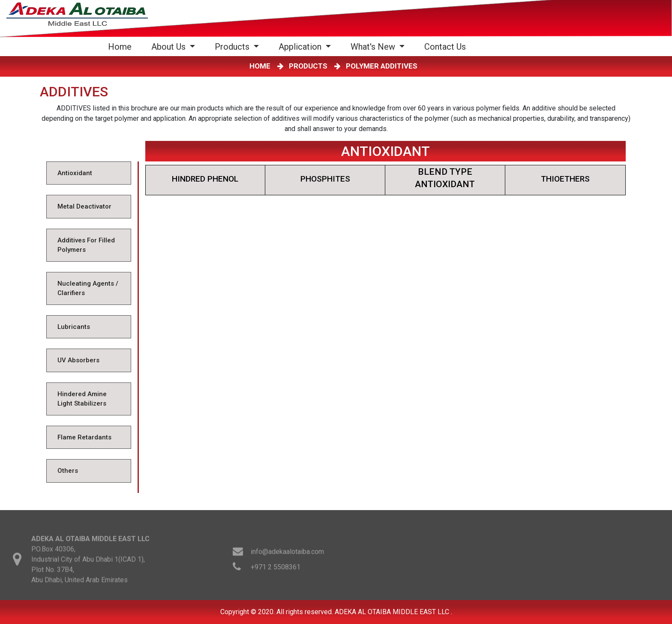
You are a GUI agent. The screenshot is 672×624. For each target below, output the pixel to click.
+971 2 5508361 (276, 571)
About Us (169, 47)
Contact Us (445, 47)
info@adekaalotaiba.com (287, 555)
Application (301, 47)
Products (233, 47)
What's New (374, 47)
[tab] (88, 173)
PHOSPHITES (325, 179)
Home (121, 46)
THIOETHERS (565, 179)
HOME (262, 66)
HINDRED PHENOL (205, 179)
